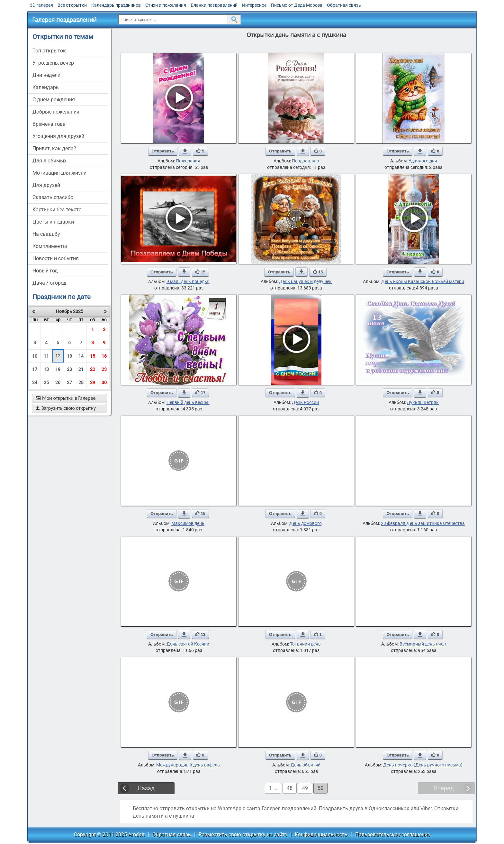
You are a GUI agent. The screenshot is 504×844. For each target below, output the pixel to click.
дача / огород (50, 283)
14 (81, 356)
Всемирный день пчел (423, 644)
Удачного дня (423, 161)
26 (58, 382)
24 (35, 382)
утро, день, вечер (53, 63)
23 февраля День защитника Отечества (423, 523)
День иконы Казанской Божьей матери (423, 281)
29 (93, 382)
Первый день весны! (188, 402)
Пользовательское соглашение (393, 835)
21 (81, 369)
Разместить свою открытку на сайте (243, 835)
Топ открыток (49, 51)
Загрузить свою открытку (66, 408)
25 (46, 382)
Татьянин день (305, 644)
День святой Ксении (188, 644)
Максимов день (188, 523)
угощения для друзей (58, 136)
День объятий (306, 765)
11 (46, 356)
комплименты (50, 246)
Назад (146, 788)
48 (290, 788)
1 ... (273, 788)
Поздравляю (305, 161)
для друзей (46, 185)
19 (58, 369)
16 (104, 356)
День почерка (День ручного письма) (423, 765)
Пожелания (188, 161)
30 (104, 382)
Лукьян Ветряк (423, 402)
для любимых (50, 161)
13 (69, 356)
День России (305, 402)
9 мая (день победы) (188, 281)
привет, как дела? (54, 148)
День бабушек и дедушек (305, 281)
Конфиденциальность (321, 835)
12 (58, 356)
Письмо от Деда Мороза (297, 5)
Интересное (254, 5)
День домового (306, 523)
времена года (49, 124)
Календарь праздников (116, 5)
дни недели (46, 75)
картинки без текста (57, 210)
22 (93, 369)
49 (305, 788)
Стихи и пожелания (166, 5)
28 (81, 382)
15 (93, 356)
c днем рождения (54, 100)
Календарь (46, 87)
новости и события (56, 258)
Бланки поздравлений (214, 5)
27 (69, 382)
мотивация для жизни (59, 173)
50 (320, 788)
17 (35, 369)
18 (46, 369)
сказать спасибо (53, 197)
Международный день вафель (188, 765)
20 (69, 369)
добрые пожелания (56, 112)
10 (35, 356)
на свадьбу (46, 234)
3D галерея (41, 5)
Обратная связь (344, 5)
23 (104, 369)
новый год (45, 271)
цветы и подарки (53, 222)
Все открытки (72, 5)
